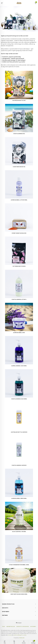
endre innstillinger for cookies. (20, 635)
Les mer (10, 635)
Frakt (4, 627)
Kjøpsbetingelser (11, 627)
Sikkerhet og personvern (23, 627)
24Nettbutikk (22, 638)
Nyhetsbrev (33, 627)
